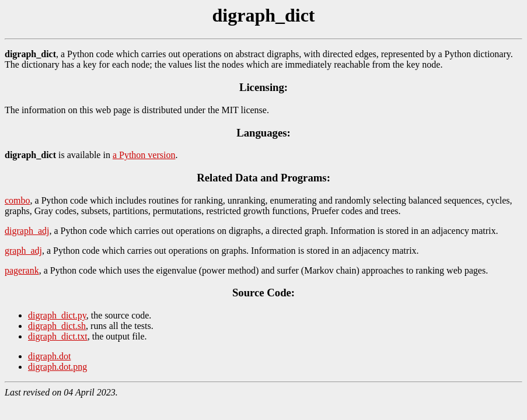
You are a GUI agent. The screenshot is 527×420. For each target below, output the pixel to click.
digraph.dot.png (57, 367)
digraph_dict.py (57, 315)
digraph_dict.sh (57, 326)
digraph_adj (27, 231)
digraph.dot (49, 356)
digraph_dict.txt (58, 336)
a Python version (144, 155)
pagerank (22, 270)
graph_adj (23, 251)
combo (18, 200)
